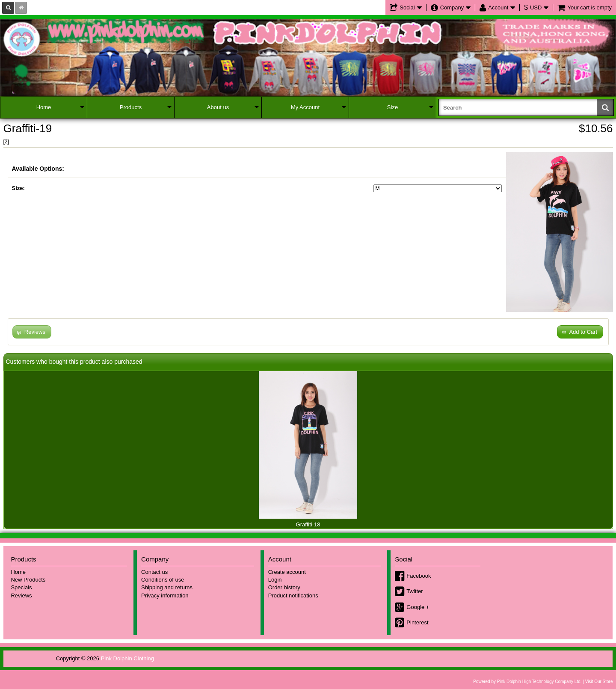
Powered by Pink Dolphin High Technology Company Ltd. (527, 682)
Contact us (154, 572)
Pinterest (417, 622)
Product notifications (293, 595)
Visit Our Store (599, 682)
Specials (21, 587)
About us (218, 107)
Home (44, 107)
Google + (418, 607)
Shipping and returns (167, 587)
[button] (580, 332)
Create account (287, 572)
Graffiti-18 (308, 524)
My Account (305, 107)
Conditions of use (163, 580)
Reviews (21, 595)
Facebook (419, 576)
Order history (284, 587)
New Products (28, 580)
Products (131, 107)
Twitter (415, 591)
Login (275, 580)
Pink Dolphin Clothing (127, 658)
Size (392, 107)
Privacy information (165, 595)
